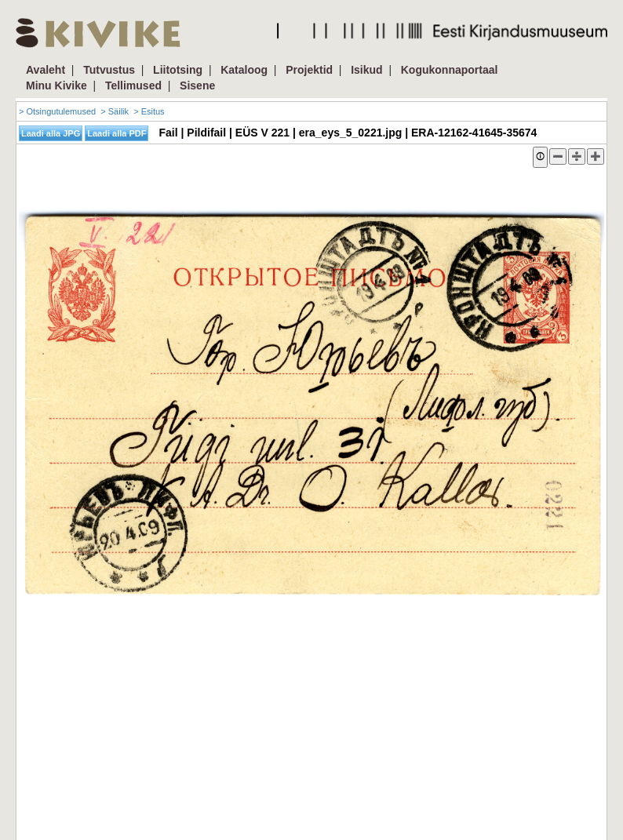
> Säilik (115, 111)
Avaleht (46, 70)
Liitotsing (178, 70)
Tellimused (133, 85)
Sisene (197, 85)
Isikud (366, 70)
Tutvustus (109, 70)
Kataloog (244, 70)
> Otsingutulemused (57, 111)
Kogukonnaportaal (450, 70)
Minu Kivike (56, 85)
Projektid (309, 70)
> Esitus (149, 111)
